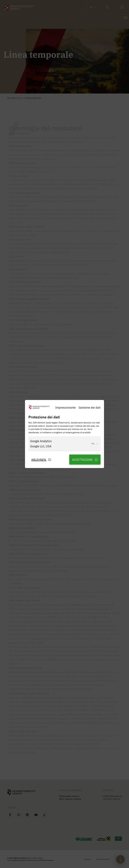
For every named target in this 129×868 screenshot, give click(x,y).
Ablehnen (41, 459)
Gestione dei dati (90, 407)
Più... (95, 443)
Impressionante (66, 407)
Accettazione (85, 459)
